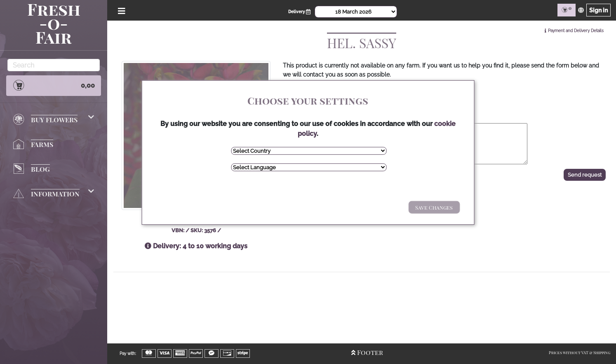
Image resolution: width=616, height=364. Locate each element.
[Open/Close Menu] (121, 10)
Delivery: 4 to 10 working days (196, 246)
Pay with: (128, 353)
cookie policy (307, 134)
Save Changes (422, 207)
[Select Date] (356, 12)
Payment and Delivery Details (576, 31)
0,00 (54, 85)
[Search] (54, 65)
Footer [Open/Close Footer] (362, 352)
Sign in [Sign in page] (598, 10)
